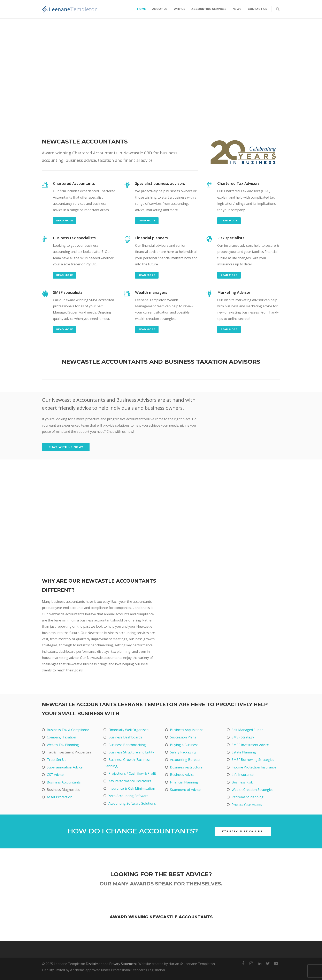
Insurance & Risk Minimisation (132, 788)
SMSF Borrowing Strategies (253, 760)
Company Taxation (61, 737)
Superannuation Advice (65, 767)
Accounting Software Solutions (132, 803)
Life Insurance (243, 775)
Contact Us (257, 9)
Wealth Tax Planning (63, 745)
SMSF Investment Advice (250, 745)
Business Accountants (64, 782)
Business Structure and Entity (131, 752)
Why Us (179, 9)
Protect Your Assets (247, 805)
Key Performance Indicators (130, 781)
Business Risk (242, 782)
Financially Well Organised (128, 730)
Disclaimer (94, 964)
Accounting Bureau (185, 760)
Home (142, 9)
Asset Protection (60, 797)
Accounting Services (209, 9)
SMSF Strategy (243, 737)
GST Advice (55, 775)
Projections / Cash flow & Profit (132, 773)
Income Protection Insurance (254, 767)
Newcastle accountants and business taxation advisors (161, 362)
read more (65, 221)
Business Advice (182, 775)
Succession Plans (183, 737)
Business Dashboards (125, 737)
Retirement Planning (248, 797)
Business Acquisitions (187, 730)
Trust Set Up (57, 760)
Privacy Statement (123, 964)
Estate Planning (244, 752)
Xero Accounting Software (128, 796)
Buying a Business (184, 745)
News (237, 9)
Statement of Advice (185, 790)
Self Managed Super (247, 730)
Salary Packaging (183, 752)
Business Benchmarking (127, 745)
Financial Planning (184, 782)
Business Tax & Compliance (68, 730)
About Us (160, 9)
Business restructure (186, 767)
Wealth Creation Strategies (252, 790)
